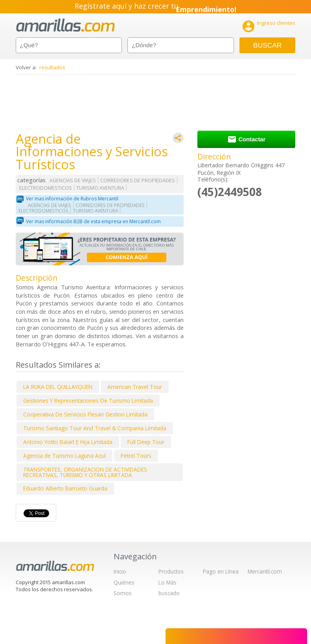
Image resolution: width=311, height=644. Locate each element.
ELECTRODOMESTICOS (46, 188)
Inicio (120, 571)
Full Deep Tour (146, 442)
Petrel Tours (136, 456)
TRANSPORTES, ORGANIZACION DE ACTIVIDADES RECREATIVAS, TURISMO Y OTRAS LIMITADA (85, 472)
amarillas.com (65, 25)
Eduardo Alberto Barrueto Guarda (65, 488)
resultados (52, 67)
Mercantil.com (265, 571)
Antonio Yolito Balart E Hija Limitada (68, 442)
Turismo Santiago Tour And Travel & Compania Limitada (95, 428)
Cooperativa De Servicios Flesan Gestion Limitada (85, 414)
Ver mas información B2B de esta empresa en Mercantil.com (93, 221)
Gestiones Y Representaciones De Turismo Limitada (88, 401)
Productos (171, 571)
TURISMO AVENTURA (100, 188)
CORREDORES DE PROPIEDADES (138, 180)
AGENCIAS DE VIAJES (73, 180)
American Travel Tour (135, 387)
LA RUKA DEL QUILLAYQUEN (58, 387)
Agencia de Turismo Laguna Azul (64, 456)
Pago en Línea (221, 571)
